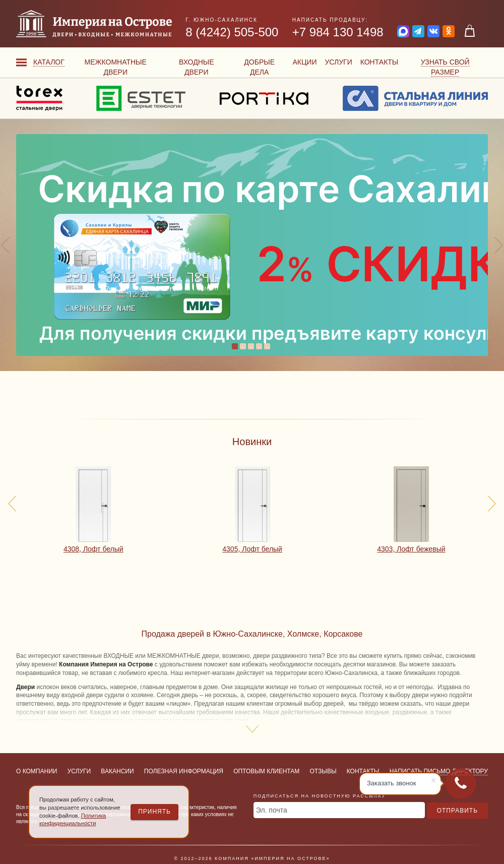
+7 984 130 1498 (338, 32)
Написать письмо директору (439, 771)
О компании (37, 771)
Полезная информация (184, 771)
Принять (154, 812)
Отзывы (323, 771)
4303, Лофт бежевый (411, 549)
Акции (304, 62)
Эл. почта (272, 810)
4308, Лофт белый (93, 549)
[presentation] (12, 504)
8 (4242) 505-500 (232, 32)
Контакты (380, 62)
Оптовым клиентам (266, 771)
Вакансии (117, 771)
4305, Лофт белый (252, 549)
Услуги (338, 62)
